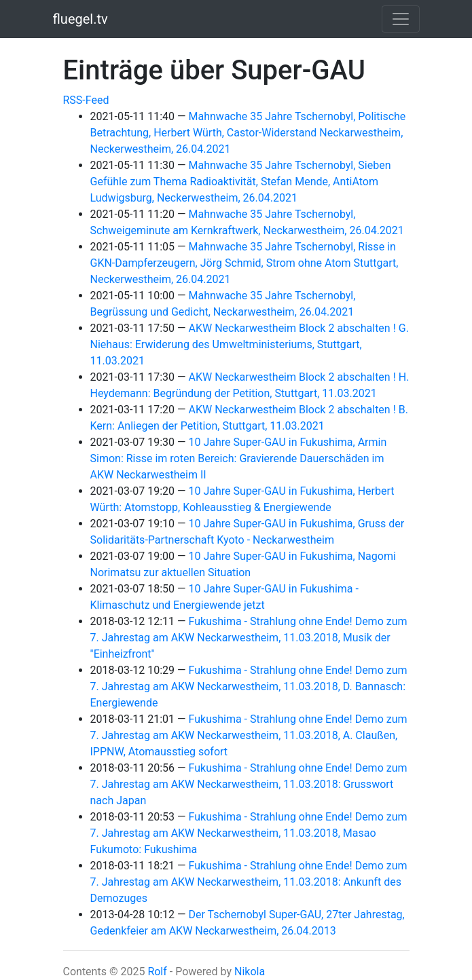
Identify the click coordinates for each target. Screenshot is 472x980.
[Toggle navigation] (401, 19)
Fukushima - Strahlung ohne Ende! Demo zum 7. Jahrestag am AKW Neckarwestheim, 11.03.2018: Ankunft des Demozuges (249, 882)
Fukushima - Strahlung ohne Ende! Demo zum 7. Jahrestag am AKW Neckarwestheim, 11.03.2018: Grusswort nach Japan (249, 784)
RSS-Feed (86, 100)
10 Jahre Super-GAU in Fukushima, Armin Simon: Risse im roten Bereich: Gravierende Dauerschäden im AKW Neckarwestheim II (239, 458)
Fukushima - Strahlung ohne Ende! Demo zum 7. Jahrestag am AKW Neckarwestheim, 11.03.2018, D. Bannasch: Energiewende (249, 686)
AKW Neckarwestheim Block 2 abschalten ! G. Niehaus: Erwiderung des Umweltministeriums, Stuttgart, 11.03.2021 (250, 344)
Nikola (250, 972)
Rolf (157, 972)
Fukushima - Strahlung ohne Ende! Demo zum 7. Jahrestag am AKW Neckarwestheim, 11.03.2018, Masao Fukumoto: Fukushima (249, 833)
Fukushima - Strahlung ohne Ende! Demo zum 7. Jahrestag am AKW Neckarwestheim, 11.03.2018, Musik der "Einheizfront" (249, 638)
